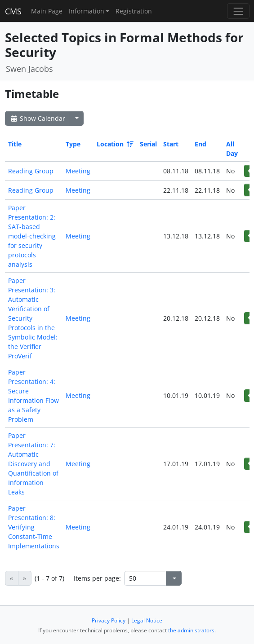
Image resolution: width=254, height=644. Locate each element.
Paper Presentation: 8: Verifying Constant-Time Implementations (34, 527)
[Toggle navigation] (238, 11)
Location (114, 144)
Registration (134, 11)
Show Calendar (38, 118)
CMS (13, 11)
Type (73, 144)
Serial (148, 144)
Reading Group (31, 171)
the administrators (191, 630)
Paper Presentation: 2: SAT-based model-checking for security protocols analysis (32, 236)
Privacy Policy (109, 620)
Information (87, 11)
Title (15, 144)
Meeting (78, 171)
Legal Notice (147, 620)
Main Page (47, 11)
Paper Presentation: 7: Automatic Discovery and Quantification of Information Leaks (33, 464)
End (201, 144)
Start (171, 144)
